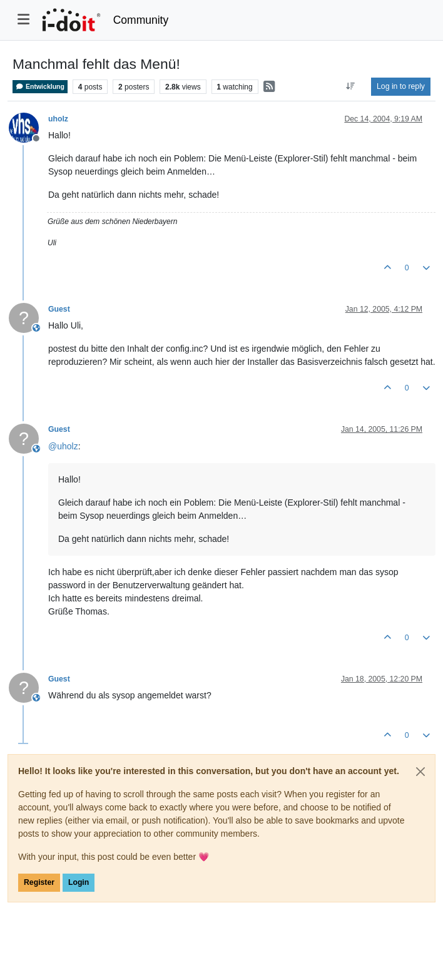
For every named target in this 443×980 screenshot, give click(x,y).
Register (39, 882)
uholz (58, 119)
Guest (59, 309)
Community (141, 20)
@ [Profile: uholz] (63, 446)
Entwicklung (40, 87)
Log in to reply (401, 86)
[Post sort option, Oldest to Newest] (351, 86)
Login (79, 882)
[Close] (420, 772)
